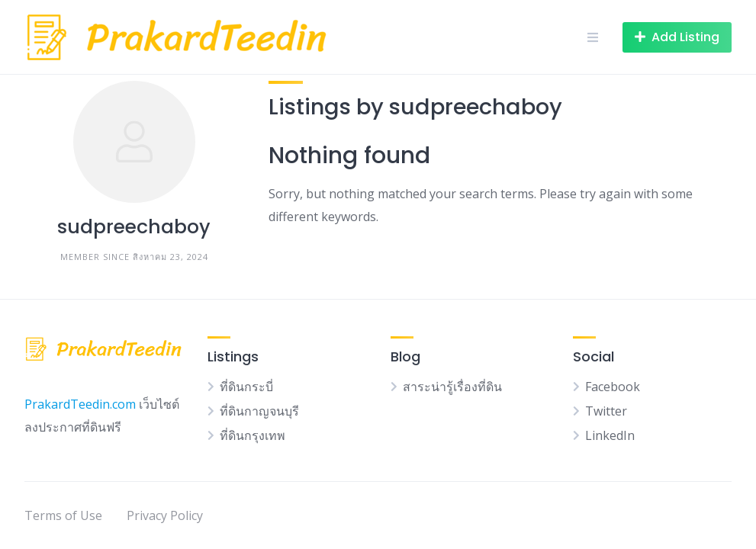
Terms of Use (63, 515)
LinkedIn (610, 435)
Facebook (613, 387)
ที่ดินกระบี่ (246, 387)
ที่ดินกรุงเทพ (253, 435)
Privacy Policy (165, 515)
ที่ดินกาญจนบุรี (259, 411)
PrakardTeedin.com (80, 404)
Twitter (606, 411)
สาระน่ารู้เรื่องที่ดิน (452, 387)
